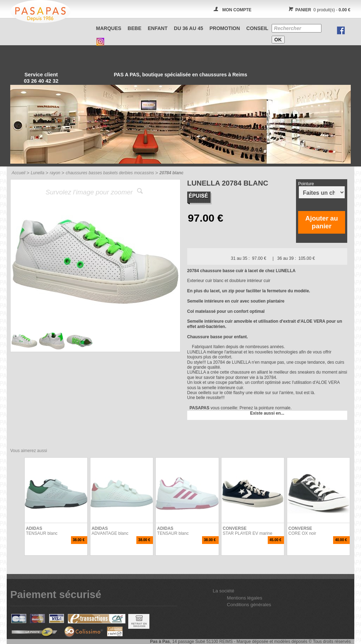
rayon (55, 173)
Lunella (38, 173)
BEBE (134, 28)
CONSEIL (257, 28)
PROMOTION (225, 28)
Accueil (19, 173)
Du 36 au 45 (188, 28)
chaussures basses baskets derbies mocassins (110, 173)
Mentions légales (244, 598)
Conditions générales (249, 605)
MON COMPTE (237, 10)
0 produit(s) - (318, 10)
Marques (109, 28)
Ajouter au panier (321, 222)
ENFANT (158, 28)
